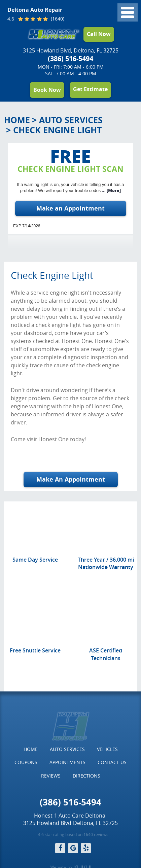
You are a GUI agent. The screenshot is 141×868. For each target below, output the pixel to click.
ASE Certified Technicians (106, 654)
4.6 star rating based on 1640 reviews (73, 834)
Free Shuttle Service (35, 650)
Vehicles (107, 749)
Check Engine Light (57, 130)
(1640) (57, 19)
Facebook (60, 848)
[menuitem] (31, 749)
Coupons (26, 762)
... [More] (111, 190)
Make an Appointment (70, 208)
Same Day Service (35, 560)
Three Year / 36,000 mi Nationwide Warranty (106, 563)
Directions (86, 776)
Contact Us (112, 762)
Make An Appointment (71, 479)
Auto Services (71, 120)
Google (73, 848)
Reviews (51, 776)
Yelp (86, 848)
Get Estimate (90, 89)
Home (17, 120)
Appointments (67, 762)
